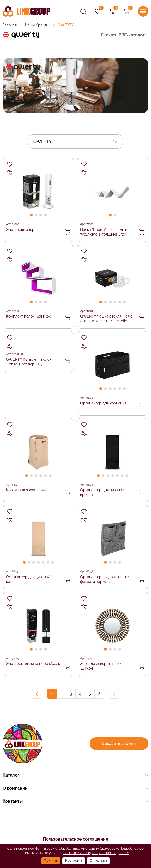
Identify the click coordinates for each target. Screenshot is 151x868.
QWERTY (42, 141)
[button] (31, 215)
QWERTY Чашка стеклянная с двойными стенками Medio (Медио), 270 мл (106, 319)
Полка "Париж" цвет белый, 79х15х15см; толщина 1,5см (104, 232)
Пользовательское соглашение (76, 839)
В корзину (68, 232)
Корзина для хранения (26, 490)
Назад (37, 694)
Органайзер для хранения (103, 403)
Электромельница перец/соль (33, 664)
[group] (75, 86)
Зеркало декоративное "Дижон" (100, 666)
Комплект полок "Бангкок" (29, 316)
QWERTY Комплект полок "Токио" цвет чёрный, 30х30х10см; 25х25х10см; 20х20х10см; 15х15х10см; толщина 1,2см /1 (29, 362)
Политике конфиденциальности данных (96, 853)
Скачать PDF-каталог (123, 35)
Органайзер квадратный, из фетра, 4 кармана (105, 579)
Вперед (114, 694)
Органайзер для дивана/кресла (102, 492)
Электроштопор (20, 230)
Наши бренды (37, 25)
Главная (10, 25)
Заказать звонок (119, 743)
